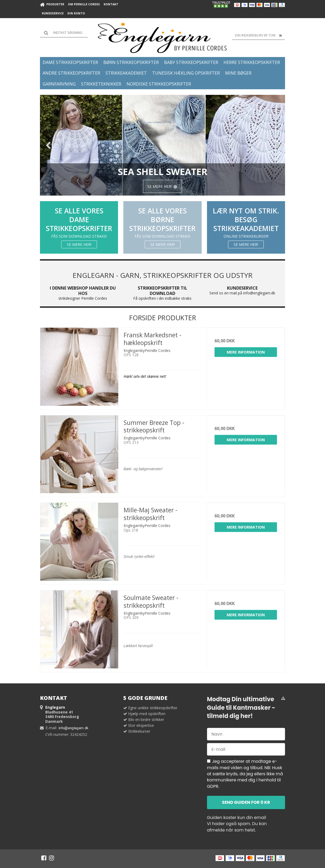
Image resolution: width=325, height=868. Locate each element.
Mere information (246, 352)
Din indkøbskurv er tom (260, 35)
